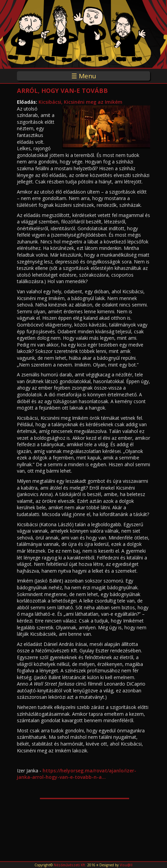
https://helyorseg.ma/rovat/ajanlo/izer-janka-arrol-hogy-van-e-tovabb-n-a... (77, 774)
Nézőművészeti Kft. (70, 865)
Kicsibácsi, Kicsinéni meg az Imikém (80, 102)
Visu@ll (126, 865)
